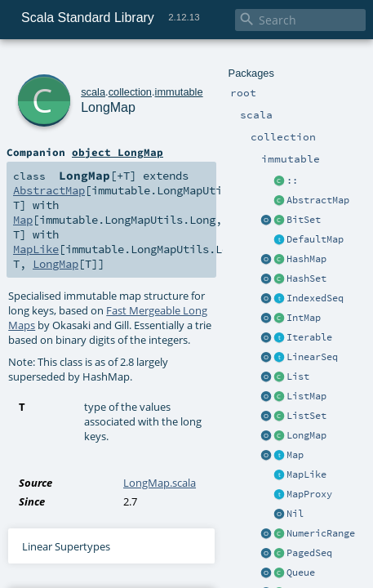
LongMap (94, 81)
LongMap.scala (160, 352)
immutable (156, 63)
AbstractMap (44, 163)
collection (107, 63)
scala (71, 63)
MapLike (33, 193)
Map (22, 178)
